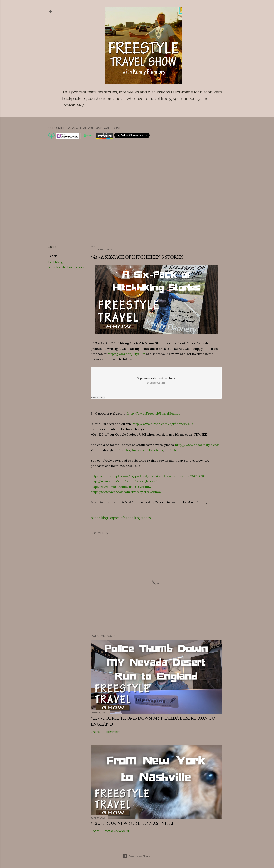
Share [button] (52, 247)
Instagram (140, 450)
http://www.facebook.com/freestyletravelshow (126, 492)
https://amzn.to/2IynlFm (126, 354)
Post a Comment (116, 831)
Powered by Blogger (137, 856)
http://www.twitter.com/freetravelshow (121, 487)
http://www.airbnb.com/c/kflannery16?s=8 (164, 424)
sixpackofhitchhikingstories (66, 267)
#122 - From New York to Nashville (132, 823)
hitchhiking (56, 262)
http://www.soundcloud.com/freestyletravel (124, 481)
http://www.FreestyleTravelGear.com (155, 413)
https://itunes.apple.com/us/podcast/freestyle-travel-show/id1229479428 (147, 476)
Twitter (125, 450)
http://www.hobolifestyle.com (197, 445)
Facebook (156, 450)
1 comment (112, 732)
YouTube (171, 450)
